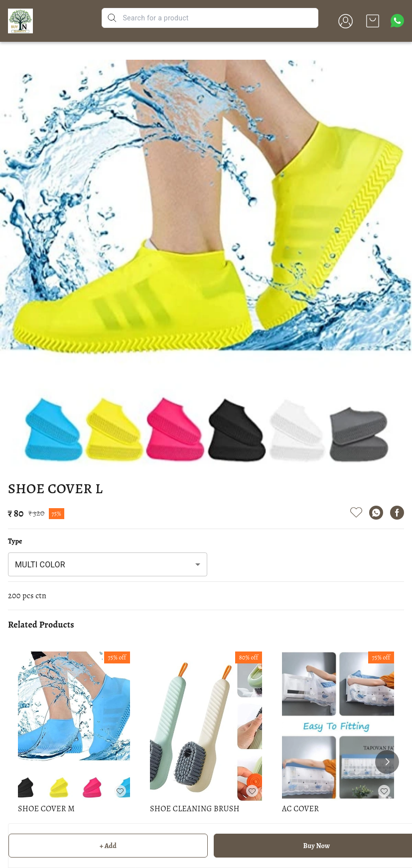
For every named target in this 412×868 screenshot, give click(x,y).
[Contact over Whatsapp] (397, 21)
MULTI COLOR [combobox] (40, 565)
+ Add (108, 846)
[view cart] (373, 21)
